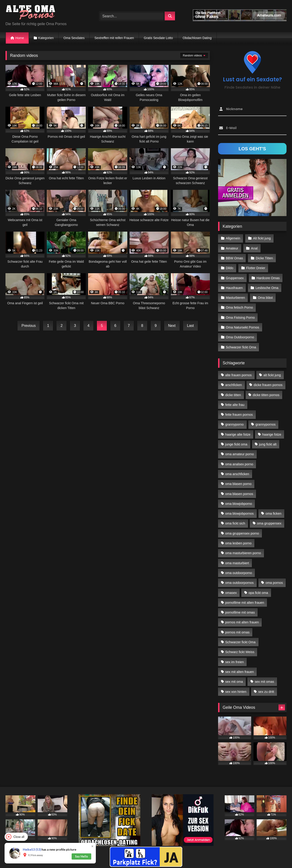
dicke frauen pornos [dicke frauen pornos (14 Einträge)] (268, 385)
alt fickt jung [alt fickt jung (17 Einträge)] (272, 375)
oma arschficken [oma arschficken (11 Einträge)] (237, 474)
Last (190, 326)
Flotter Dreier (256, 268)
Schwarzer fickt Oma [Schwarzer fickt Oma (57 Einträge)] (240, 642)
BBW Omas (234, 258)
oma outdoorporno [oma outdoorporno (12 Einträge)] (239, 573)
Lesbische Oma (267, 288)
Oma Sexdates (74, 38)
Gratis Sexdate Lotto (158, 38)
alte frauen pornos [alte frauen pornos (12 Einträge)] (238, 375)
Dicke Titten (264, 258)
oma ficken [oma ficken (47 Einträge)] (274, 513)
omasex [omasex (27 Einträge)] (231, 593)
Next (172, 326)
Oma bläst (265, 298)
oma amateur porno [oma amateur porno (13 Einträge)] (240, 454)
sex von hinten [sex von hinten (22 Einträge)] (236, 692)
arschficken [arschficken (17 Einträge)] (233, 385)
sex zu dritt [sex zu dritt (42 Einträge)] (266, 692)
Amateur (232, 248)
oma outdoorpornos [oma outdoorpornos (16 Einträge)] (239, 583)
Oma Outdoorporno (240, 337)
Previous (29, 326)
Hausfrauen (234, 288)
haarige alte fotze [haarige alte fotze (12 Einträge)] (238, 434)
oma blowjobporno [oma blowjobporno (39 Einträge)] (239, 504)
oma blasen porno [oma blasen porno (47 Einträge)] (238, 484)
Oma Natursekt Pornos (242, 327)
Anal (254, 248)
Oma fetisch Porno (239, 307)
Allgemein (233, 238)
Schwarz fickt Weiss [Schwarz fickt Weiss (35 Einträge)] (240, 652)
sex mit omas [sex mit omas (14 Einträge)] (265, 682)
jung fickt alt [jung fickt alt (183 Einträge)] (268, 444)
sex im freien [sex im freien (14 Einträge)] (235, 662)
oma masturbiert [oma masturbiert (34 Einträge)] (237, 563)
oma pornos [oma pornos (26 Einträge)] (274, 583)
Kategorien (46, 38)
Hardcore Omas (268, 278)
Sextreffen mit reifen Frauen (114, 38)
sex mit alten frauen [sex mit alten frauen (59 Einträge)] (240, 672)
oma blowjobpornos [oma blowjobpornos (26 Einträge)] (239, 513)
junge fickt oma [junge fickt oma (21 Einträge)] (236, 444)
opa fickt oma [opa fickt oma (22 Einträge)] (258, 593)
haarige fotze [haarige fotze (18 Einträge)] (272, 434)
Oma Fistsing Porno (240, 318)
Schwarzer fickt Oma (241, 347)
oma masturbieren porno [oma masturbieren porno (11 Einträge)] (243, 553)
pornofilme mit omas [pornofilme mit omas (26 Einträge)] (240, 612)
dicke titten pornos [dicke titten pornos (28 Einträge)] (266, 395)
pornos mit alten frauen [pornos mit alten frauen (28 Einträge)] (242, 622)
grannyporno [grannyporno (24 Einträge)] (234, 424)
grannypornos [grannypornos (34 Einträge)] (266, 424)
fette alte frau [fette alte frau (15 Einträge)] (235, 405)
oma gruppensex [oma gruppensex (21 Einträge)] (269, 523)
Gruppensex (235, 278)
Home (20, 38)
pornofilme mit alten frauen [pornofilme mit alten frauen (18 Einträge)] (245, 603)
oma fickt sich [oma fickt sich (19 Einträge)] (235, 523)
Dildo (230, 268)
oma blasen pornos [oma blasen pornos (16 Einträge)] (239, 494)
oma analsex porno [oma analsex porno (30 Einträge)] (239, 464)
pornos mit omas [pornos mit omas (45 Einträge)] (237, 632)
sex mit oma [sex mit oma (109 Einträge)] (234, 682)
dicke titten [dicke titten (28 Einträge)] (233, 395)
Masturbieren (235, 298)
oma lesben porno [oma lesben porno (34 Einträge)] (238, 543)
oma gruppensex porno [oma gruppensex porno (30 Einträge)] (242, 533)
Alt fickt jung (262, 238)
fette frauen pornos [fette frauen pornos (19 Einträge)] (239, 415)
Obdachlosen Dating (197, 38)
